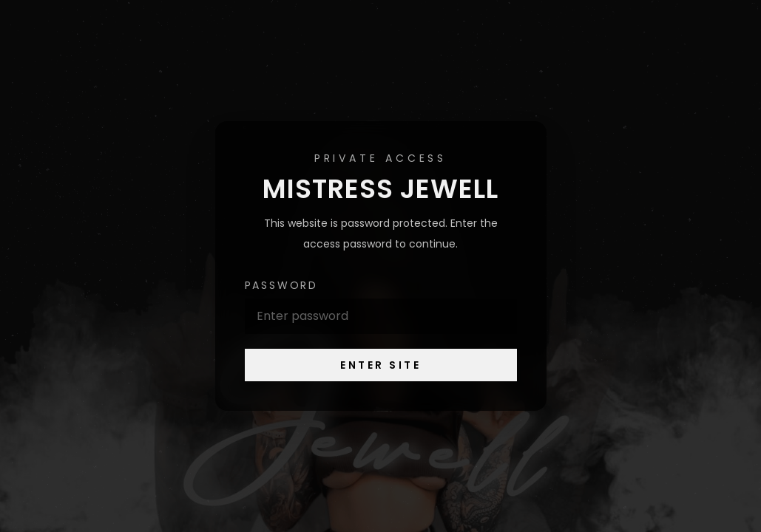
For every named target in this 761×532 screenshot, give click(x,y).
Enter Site (380, 365)
